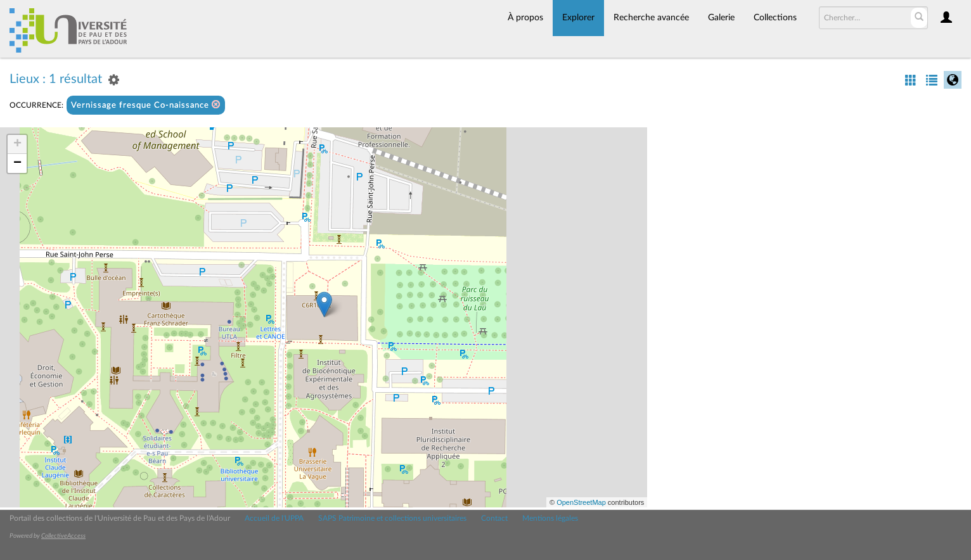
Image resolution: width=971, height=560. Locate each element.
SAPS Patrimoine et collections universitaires (392, 518)
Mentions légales (550, 518)
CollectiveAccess (63, 536)
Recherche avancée (651, 18)
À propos (525, 18)
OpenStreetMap (581, 502)
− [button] (17, 163)
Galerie (721, 18)
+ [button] (17, 144)
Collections (775, 18)
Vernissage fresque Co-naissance (146, 105)
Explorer (578, 18)
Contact (494, 518)
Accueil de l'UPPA (274, 518)
